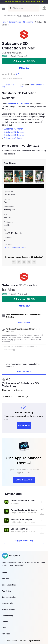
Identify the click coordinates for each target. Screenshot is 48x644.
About (4, 573)
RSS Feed (6, 634)
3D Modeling (28, 22)
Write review (24, 323)
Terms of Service (9, 597)
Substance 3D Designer (14, 135)
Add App (5, 579)
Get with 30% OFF (24, 480)
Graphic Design (15, 22)
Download (24, 61)
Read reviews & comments (12, 79)
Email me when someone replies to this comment (23, 365)
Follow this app (8, 86)
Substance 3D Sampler (14, 132)
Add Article (6, 591)
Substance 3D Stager (13, 138)
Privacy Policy (8, 603)
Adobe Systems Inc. (32, 86)
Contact (5, 622)
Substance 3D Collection (18, 104)
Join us (40, 1)
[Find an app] (10, 8)
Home (4, 22)
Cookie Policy (8, 615)
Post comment (24, 371)
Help (4, 628)
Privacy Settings (9, 609)
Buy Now (24, 68)
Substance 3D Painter (13, 129)
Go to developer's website (15, 248)
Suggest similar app (24, 541)
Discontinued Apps (10, 585)
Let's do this (24, 425)
